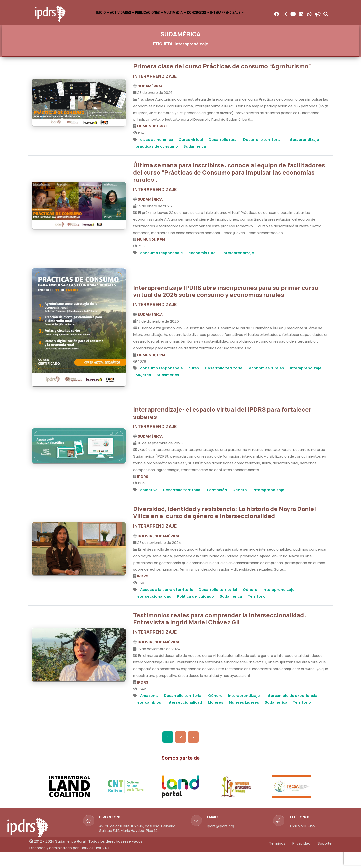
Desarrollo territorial (262, 156)
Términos (277, 859)
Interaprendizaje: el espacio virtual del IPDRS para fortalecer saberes (222, 429)
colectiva (149, 506)
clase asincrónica (157, 156)
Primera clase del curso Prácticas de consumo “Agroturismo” (222, 82)
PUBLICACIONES (194, 12)
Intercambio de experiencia (291, 712)
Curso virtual (191, 156)
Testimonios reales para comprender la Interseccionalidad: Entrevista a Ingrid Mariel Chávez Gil (220, 635)
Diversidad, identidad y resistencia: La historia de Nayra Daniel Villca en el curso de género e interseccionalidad (225, 528)
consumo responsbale (162, 269)
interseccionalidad (154, 612)
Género (240, 506)
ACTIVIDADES (157, 12)
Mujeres (143, 391)
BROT (162, 142)
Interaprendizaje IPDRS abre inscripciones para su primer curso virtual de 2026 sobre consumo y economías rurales (226, 307)
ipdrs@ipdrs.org (221, 842)
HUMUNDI (146, 142)
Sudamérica (168, 391)
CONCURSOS (265, 12)
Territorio (257, 612)
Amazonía (149, 712)
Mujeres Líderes (244, 718)
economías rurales (266, 384)
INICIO (127, 12)
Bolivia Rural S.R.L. (96, 864)
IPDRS (143, 493)
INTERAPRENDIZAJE (305, 12)
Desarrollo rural (223, 156)
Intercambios (148, 718)
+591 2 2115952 (302, 842)
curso (194, 384)
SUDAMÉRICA (150, 102)
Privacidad (301, 859)
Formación (217, 506)
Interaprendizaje (303, 156)
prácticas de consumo (157, 162)
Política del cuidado (195, 612)
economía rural (202, 269)
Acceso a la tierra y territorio (167, 606)
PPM (161, 255)
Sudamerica (195, 162)
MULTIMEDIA (231, 12)
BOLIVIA (145, 552)
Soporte (325, 859)
